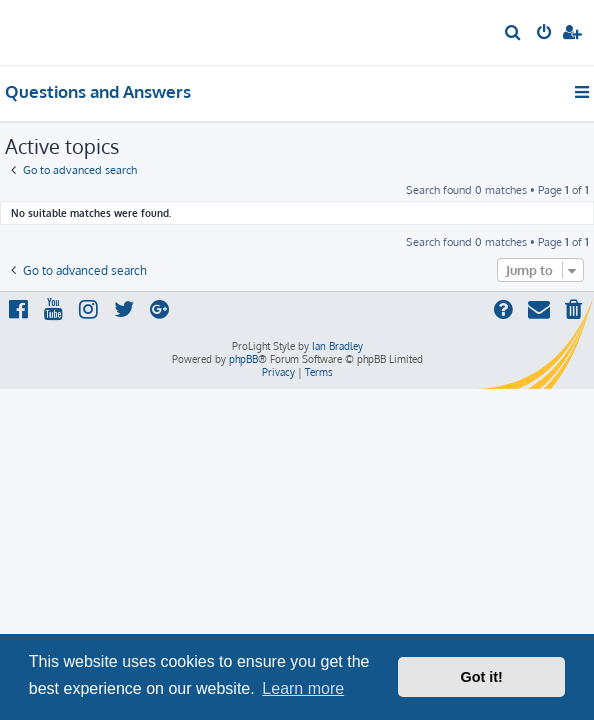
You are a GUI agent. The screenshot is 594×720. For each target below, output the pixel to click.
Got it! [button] (482, 677)
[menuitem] (513, 34)
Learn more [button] (303, 688)
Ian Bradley (337, 346)
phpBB (243, 359)
